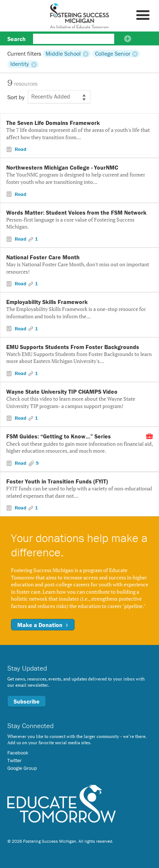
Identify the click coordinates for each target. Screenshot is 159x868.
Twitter (15, 760)
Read (20, 149)
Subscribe (27, 701)
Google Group (22, 768)
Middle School (63, 53)
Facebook (18, 753)
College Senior (113, 53)
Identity (20, 64)
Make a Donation (43, 625)
